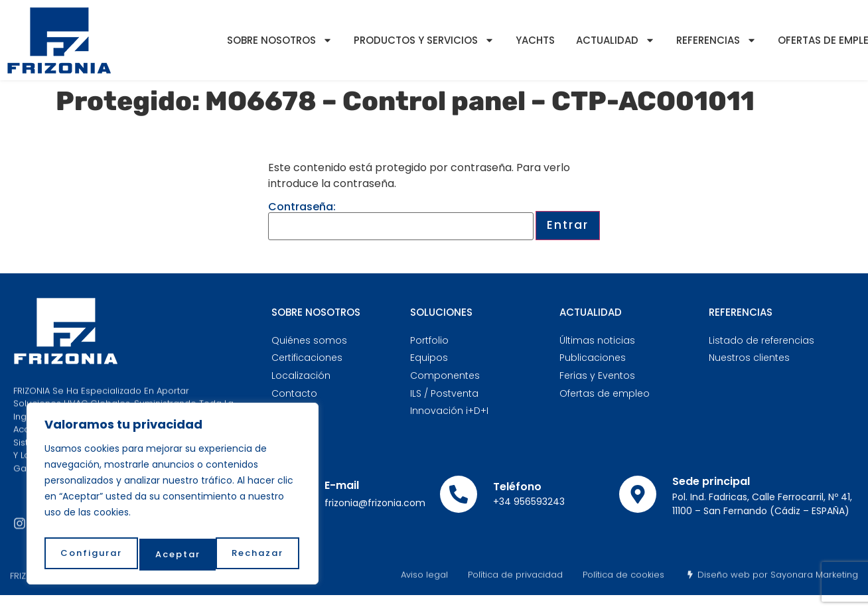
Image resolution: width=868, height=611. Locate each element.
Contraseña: (401, 221)
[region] (173, 498)
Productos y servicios (424, 40)
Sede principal (711, 481)
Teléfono (517, 487)
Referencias (716, 40)
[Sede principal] (638, 494)
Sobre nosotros (280, 40)
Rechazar (181, 554)
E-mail (342, 485)
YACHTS (535, 40)
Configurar (90, 554)
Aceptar (263, 554)
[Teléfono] (459, 494)
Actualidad (615, 40)
